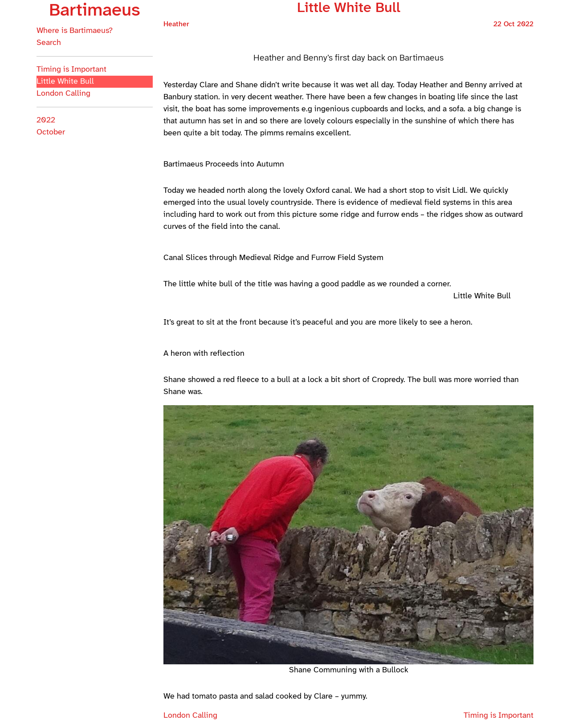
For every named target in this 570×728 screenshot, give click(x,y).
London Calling (63, 94)
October (51, 132)
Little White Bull (65, 82)
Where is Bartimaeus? (75, 31)
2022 (46, 120)
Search (49, 43)
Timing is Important (71, 70)
